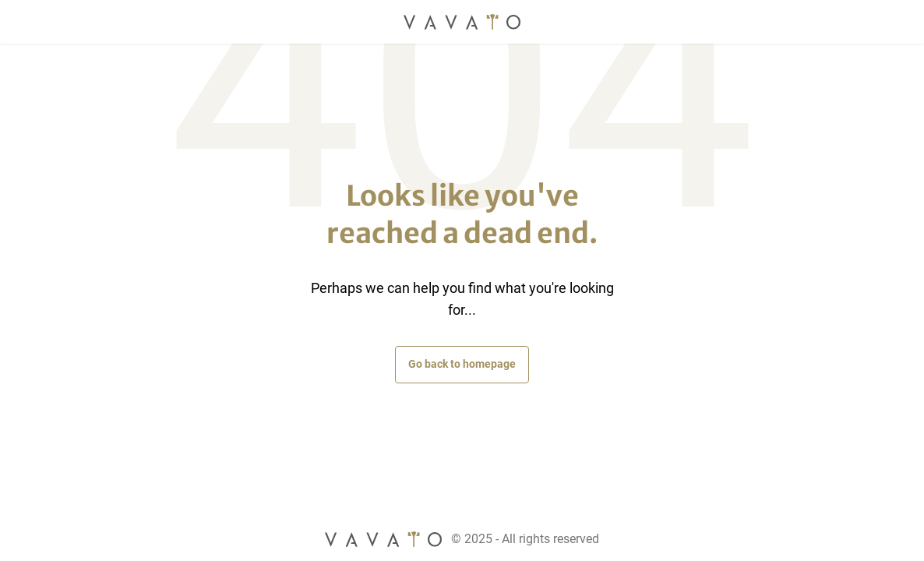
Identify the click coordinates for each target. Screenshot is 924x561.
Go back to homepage (462, 364)
